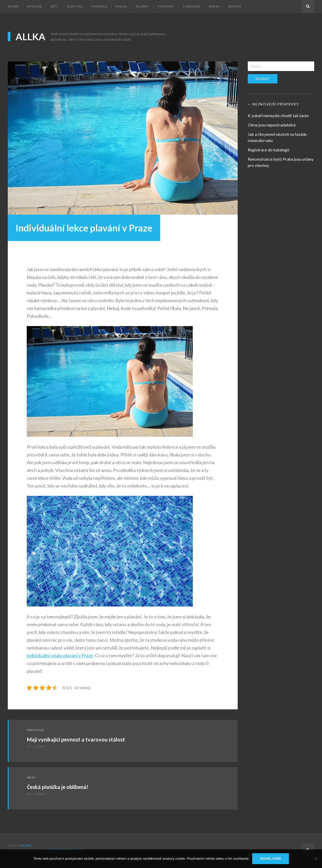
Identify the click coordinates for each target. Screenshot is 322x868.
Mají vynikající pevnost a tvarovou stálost (76, 739)
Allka (30, 37)
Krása (121, 6)
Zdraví (235, 6)
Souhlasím (270, 859)
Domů (13, 6)
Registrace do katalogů (268, 150)
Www (214, 6)
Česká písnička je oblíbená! (58, 787)
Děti (54, 6)
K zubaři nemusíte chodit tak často (278, 115)
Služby (142, 6)
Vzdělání (191, 6)
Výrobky (166, 6)
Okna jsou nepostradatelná (272, 125)
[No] (316, 859)
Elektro (75, 6)
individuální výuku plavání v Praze (60, 655)
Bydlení (35, 6)
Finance (99, 6)
